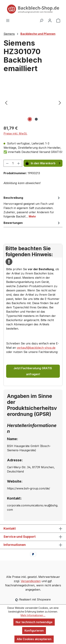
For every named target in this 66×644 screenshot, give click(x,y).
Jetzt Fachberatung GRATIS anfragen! (33, 371)
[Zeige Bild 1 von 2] (30, 119)
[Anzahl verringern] (7, 163)
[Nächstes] (60, 102)
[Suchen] (41, 20)
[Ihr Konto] (50, 20)
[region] (33, 102)
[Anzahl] (13, 163)
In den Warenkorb (43, 163)
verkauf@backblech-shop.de (36, 348)
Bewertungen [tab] (32, 223)
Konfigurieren (34, 631)
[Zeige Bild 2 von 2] (36, 119)
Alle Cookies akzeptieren (34, 639)
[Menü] (8, 20)
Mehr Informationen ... (33, 615)
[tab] (32, 207)
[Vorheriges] (6, 102)
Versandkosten (31, 581)
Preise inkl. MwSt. (15, 134)
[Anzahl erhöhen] (19, 163)
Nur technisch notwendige (34, 622)
